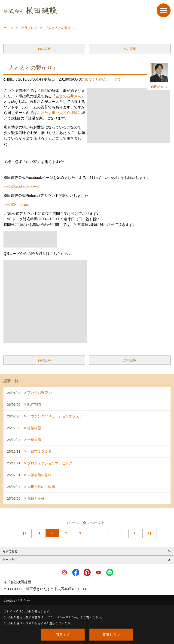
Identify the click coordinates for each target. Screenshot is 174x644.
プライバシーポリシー (62, 617)
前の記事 (44, 49)
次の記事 (130, 49)
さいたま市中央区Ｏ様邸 (57, 113)
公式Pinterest (18, 205)
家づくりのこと (97, 79)
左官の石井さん (68, 96)
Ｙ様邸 (43, 91)
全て (118, 79)
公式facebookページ (24, 187)
